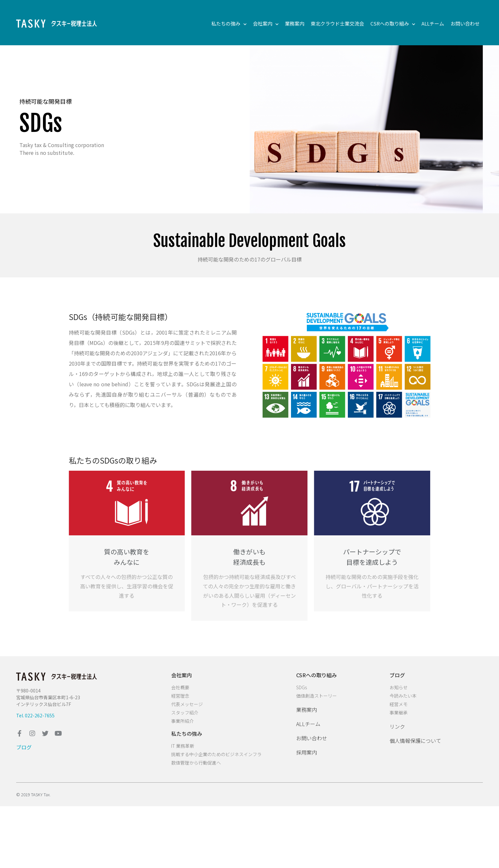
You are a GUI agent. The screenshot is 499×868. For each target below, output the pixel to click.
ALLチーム (433, 23)
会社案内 (266, 24)
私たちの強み (229, 24)
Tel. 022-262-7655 (35, 715)
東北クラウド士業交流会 (337, 23)
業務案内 (295, 23)
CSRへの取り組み (393, 24)
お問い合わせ (465, 23)
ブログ (24, 747)
